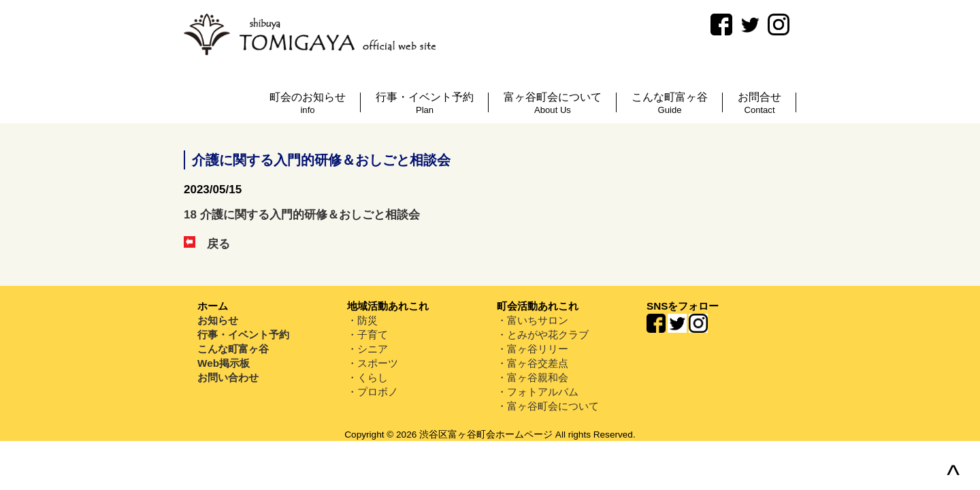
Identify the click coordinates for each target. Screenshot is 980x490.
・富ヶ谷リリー (533, 349)
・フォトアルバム (538, 392)
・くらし (367, 377)
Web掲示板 (224, 363)
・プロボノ (373, 392)
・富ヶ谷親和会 (533, 377)
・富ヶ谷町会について (548, 406)
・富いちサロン (533, 320)
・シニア (367, 349)
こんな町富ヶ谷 (233, 349)
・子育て (367, 334)
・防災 (362, 320)
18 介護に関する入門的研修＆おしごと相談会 (302, 215)
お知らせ (218, 320)
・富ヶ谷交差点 (533, 363)
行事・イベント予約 (243, 334)
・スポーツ (373, 363)
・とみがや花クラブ (543, 334)
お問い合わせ (228, 377)
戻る (207, 244)
